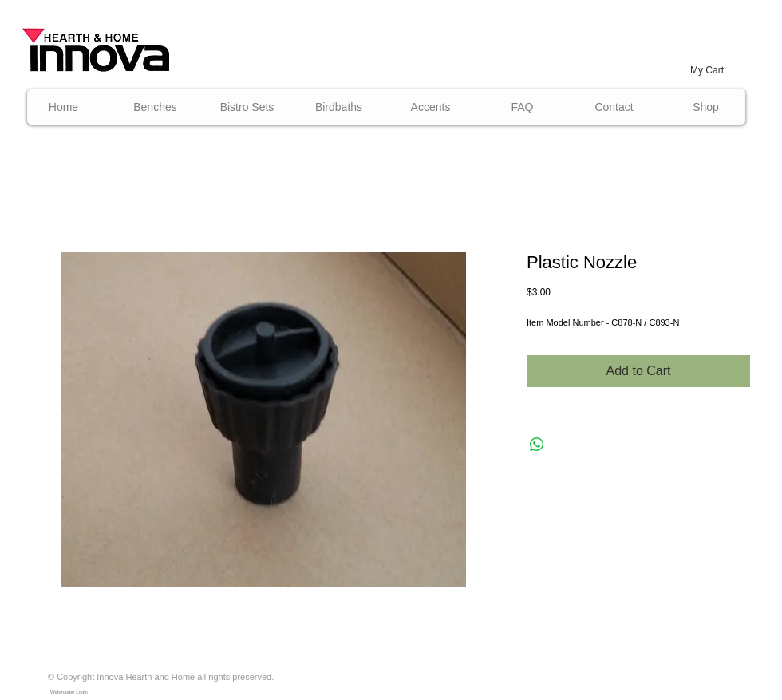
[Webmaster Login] (69, 692)
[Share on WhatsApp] (537, 445)
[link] (716, 70)
